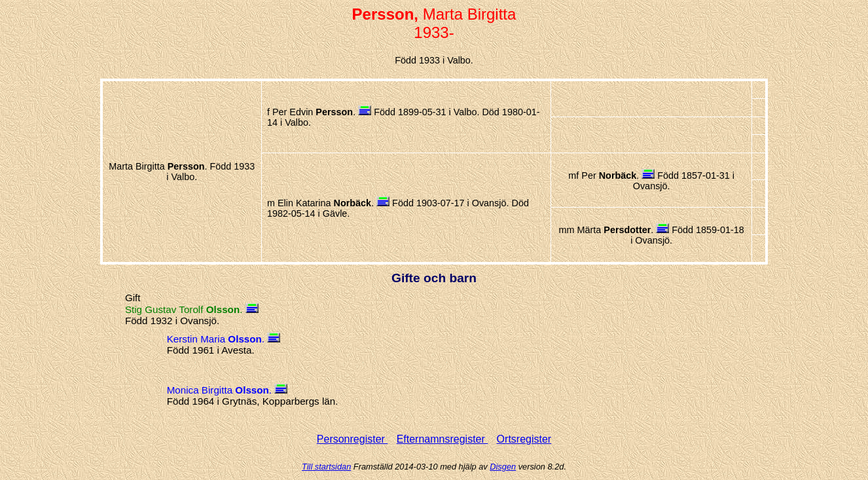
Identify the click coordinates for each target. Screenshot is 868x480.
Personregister (353, 439)
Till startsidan (326, 467)
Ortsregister (524, 439)
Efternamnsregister (443, 439)
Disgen (503, 467)
